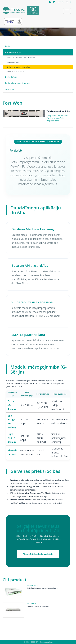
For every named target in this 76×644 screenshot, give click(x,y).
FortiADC (32, 604)
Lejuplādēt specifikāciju (57, 115)
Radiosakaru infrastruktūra (17, 83)
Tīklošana (9, 89)
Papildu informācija (55, 118)
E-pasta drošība (13, 62)
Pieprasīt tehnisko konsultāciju (38, 554)
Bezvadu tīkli (11, 77)
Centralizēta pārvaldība (16, 71)
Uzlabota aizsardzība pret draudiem (21, 58)
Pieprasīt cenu (53, 121)
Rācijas (8, 46)
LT (70, 2)
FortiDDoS (33, 585)
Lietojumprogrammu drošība (19, 67)
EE (60, 2)
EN (63, 2)
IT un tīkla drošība (13, 52)
